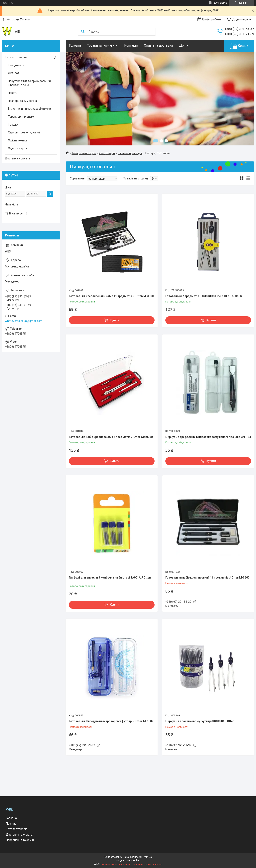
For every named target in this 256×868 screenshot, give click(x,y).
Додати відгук (242, 19)
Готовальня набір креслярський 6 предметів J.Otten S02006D (111, 437)
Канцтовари (107, 153)
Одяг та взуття (18, 148)
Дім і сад (14, 73)
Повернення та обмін (20, 840)
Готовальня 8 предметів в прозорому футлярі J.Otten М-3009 (111, 721)
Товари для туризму (21, 117)
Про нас (11, 824)
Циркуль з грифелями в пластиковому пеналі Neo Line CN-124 (208, 437)
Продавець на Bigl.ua (128, 861)
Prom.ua (147, 857)
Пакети (13, 93)
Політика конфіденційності (147, 864)
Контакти (131, 46)
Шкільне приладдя (130, 153)
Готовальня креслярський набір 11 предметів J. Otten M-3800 (111, 296)
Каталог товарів (17, 829)
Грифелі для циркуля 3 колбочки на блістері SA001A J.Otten (110, 578)
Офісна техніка (18, 140)
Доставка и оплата (18, 158)
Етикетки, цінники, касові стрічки (29, 109)
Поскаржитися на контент (115, 864)
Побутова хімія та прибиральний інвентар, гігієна (29, 83)
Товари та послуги (101, 46)
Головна (75, 46)
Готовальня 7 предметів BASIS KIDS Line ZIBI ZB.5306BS (204, 296)
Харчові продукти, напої (24, 132)
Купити (115, 320)
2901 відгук (220, 3)
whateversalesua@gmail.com (24, 321)
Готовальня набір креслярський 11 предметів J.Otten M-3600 (207, 578)
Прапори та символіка (22, 101)
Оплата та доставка (158, 46)
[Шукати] (83, 32)
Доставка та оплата (19, 835)
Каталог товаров (16, 57)
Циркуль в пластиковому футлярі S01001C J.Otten (200, 721)
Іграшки (13, 125)
